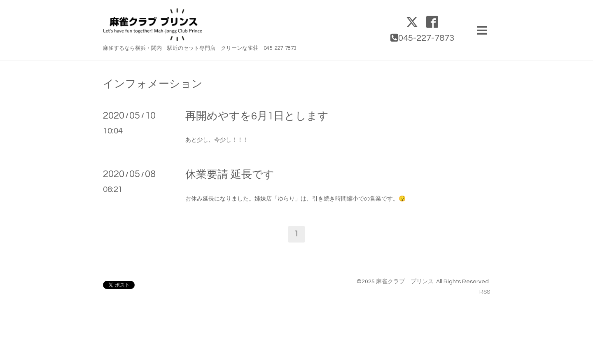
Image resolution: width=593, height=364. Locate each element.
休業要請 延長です (230, 175)
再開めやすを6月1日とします (257, 116)
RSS (485, 292)
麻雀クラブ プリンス (405, 282)
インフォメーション (153, 84)
